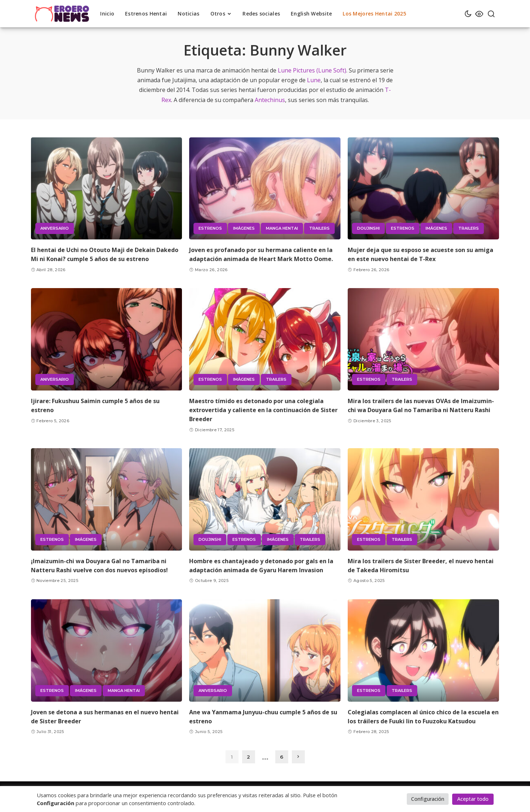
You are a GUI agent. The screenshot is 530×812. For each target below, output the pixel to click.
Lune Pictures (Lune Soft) (312, 70)
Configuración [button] (428, 799)
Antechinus (270, 100)
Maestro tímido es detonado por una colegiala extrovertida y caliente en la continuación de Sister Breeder (263, 410)
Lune (314, 80)
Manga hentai (282, 228)
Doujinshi (368, 228)
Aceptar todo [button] (473, 799)
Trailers (319, 228)
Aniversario (55, 228)
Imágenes (244, 228)
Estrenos (210, 228)
